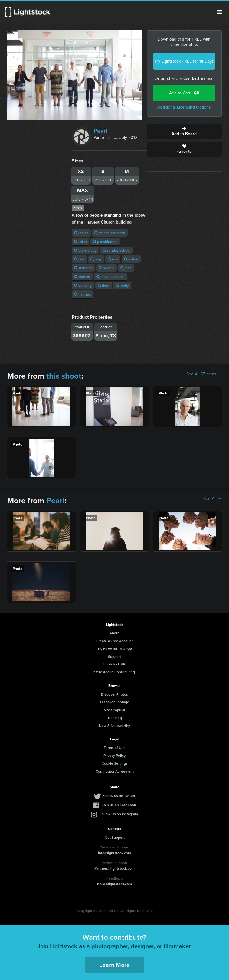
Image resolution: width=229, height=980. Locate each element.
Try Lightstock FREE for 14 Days (184, 61)
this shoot (64, 376)
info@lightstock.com (114, 853)
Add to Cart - (184, 93)
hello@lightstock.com (114, 884)
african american (110, 233)
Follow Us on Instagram (119, 814)
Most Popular (114, 710)
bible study (85, 250)
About (114, 633)
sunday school (116, 250)
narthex (82, 294)
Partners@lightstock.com (114, 868)
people (106, 268)
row (113, 259)
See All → (213, 499)
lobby (122, 285)
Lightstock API (114, 664)
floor (104, 285)
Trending (115, 718)
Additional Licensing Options (184, 107)
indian (81, 233)
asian (80, 242)
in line (131, 259)
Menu (219, 12)
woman (82, 277)
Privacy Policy (114, 755)
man (126, 268)
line (79, 259)
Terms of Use (115, 748)
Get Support (115, 837)
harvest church (110, 277)
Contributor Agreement (115, 771)
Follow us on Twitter (119, 796)
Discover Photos (114, 694)
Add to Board (184, 132)
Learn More (114, 965)
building (83, 285)
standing (83, 268)
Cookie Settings (115, 763)
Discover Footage (115, 702)
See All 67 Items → (204, 374)
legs (96, 259)
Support (114, 657)
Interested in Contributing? (115, 672)
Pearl (100, 131)
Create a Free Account (114, 641)
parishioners (105, 242)
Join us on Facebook (119, 805)
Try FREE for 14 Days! (115, 649)
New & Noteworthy (114, 725)
